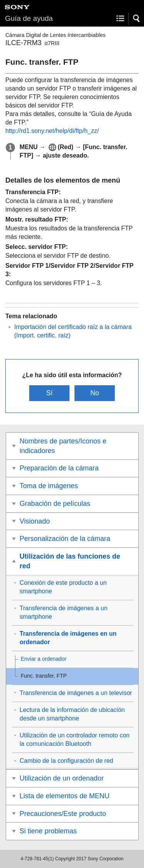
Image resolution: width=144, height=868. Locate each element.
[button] (137, 18)
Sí (49, 393)
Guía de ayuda (29, 18)
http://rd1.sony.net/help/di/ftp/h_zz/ (52, 131)
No (95, 393)
